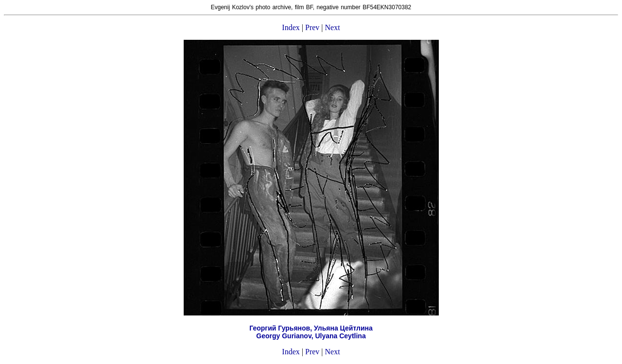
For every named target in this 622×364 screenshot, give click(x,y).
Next (333, 27)
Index (291, 27)
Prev (312, 27)
